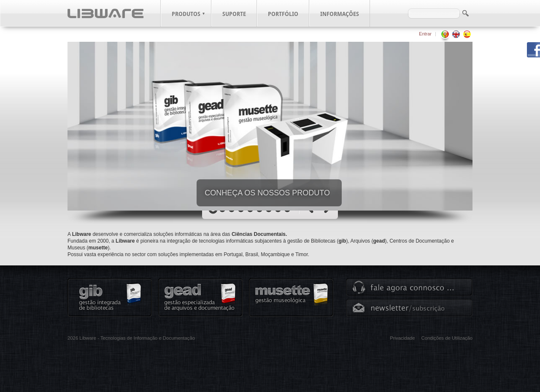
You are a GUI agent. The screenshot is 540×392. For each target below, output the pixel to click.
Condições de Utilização (447, 338)
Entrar (425, 34)
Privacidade (402, 338)
